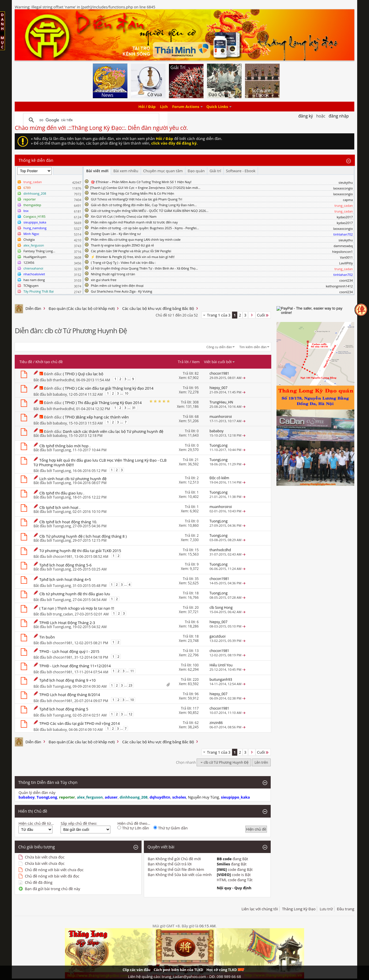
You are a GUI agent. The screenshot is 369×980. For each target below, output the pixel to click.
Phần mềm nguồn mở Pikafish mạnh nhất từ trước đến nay (134, 222)
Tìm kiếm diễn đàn (253, 347)
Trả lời (183, 362)
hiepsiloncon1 (342, 252)
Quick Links (217, 107)
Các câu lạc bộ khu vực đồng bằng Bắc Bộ (158, 308)
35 (197, 579)
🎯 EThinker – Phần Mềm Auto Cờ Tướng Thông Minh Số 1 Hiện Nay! (141, 182)
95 (197, 388)
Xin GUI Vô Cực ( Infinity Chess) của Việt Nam (124, 216)
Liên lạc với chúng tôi (260, 909)
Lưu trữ (326, 909)
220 (196, 679)
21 (197, 460)
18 (197, 593)
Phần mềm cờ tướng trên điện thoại (117, 286)
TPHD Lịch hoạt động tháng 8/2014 (70, 695)
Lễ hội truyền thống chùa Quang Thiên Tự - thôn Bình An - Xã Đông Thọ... (144, 268)
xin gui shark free (103, 280)
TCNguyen (31, 286)
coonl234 (346, 280)
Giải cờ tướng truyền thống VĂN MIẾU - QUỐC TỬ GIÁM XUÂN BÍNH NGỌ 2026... (150, 211)
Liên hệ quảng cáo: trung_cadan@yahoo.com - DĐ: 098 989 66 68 (184, 977)
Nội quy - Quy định (234, 888)
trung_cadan (63, 614)
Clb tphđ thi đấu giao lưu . (62, 493)
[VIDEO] (224, 875)
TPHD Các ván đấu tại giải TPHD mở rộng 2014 (80, 723)
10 (126, 393)
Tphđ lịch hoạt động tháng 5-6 (66, 565)
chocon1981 (63, 556)
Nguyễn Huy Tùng (204, 797)
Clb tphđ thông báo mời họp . (65, 446)
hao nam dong (34, 280)
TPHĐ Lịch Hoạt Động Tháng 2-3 (67, 623)
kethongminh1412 (339, 286)
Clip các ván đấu (136, 970)
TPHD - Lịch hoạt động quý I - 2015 (69, 651)
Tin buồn (47, 637)
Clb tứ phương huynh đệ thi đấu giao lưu (75, 594)
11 (132, 671)
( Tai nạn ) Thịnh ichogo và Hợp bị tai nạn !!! (77, 608)
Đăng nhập (339, 116)
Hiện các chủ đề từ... (36, 823)
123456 (29, 262)
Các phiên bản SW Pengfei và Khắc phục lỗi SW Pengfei (131, 251)
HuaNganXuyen (35, 257)
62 (197, 723)
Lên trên (261, 762)
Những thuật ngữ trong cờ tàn (113, 274)
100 (196, 665)
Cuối (263, 315)
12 (130, 714)
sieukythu (346, 182)
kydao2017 (345, 217)
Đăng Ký (306, 116)
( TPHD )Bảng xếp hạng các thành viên (96, 417)
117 (196, 708)
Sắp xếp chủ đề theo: (79, 823)
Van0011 (346, 257)
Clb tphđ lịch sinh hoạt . (60, 507)
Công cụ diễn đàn (219, 347)
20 (197, 607)
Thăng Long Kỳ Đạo (299, 909)
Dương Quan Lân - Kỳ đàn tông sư (116, 234)
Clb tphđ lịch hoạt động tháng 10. (68, 522)
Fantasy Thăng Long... (39, 251)
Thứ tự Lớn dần (133, 828)
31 (134, 408)
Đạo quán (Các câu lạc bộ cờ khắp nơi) (82, 308)
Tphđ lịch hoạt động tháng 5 (64, 709)
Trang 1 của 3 (219, 315)
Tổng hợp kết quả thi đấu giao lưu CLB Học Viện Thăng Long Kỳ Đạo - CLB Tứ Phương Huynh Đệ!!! (100, 462)
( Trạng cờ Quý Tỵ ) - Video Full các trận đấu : (123, 262)
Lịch (164, 107)
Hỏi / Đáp (147, 107)
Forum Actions (186, 107)
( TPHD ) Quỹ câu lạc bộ (83, 374)
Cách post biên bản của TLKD (178, 970)
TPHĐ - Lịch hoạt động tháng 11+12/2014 (75, 666)
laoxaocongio (343, 188)
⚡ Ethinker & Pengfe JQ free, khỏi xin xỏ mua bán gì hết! (133, 257)
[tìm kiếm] (90, 120)
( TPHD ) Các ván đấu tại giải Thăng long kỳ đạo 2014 (108, 388)
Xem (196, 362)
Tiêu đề (26, 362)
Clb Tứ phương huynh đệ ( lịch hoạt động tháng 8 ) (83, 536)
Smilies (223, 864)
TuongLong (62, 450)
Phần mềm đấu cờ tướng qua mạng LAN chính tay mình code (136, 239)
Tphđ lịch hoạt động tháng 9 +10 (68, 680)
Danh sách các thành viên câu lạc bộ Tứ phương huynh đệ (113, 431)
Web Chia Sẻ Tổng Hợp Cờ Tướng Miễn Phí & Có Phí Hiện (132, 193)
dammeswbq (343, 246)
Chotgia (29, 239)
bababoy (60, 394)
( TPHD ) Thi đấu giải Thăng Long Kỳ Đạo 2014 (102, 403)
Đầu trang (346, 909)
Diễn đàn (33, 308)
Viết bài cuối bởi (220, 362)
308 (196, 402)
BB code (224, 859)
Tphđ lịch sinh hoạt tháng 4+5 (65, 579)
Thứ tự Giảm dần (171, 828)
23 (130, 685)
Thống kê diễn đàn (36, 160)
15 (197, 550)
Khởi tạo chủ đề (49, 362)
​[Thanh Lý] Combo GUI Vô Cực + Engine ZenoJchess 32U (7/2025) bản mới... (145, 188)
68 (197, 417)
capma (348, 200)
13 (197, 651)
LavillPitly (346, 263)
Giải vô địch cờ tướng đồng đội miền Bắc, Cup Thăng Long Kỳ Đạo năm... (144, 205)
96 (197, 694)
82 (197, 373)
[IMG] (222, 869)
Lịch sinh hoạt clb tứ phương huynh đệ (73, 479)
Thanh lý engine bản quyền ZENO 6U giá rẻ (122, 245)
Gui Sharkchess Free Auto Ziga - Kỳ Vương (121, 291)
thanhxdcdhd (63, 380)
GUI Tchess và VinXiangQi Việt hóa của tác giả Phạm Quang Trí (137, 199)
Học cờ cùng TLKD (225, 970)
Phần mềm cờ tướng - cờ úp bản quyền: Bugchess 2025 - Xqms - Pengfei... (145, 228)
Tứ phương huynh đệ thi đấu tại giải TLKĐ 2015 (80, 551)
